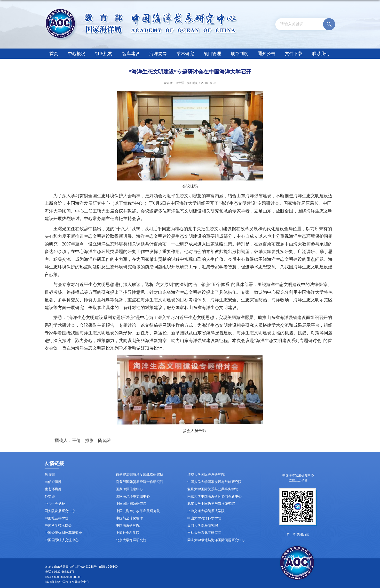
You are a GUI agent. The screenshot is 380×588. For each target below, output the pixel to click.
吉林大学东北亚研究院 (204, 533)
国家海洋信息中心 (129, 489)
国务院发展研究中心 (60, 511)
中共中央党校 (55, 504)
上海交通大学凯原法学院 (206, 511)
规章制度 (239, 54)
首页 (54, 54)
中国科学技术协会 (58, 526)
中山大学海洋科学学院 (204, 518)
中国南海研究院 (128, 526)
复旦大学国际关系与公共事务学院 (213, 489)
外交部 (50, 496)
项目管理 (212, 54)
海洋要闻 (158, 54)
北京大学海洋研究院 (131, 540)
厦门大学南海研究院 (203, 526)
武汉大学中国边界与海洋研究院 (211, 504)
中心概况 (77, 54)
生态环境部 (53, 489)
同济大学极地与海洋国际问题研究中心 (216, 540)
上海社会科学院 (128, 533)
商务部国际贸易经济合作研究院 (140, 482)
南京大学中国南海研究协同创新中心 (214, 496)
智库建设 (131, 54)
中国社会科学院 (56, 518)
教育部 (50, 475)
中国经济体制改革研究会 (63, 533)
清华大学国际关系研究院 (206, 475)
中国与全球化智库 (129, 518)
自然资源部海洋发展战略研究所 (140, 475)
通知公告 (267, 54)
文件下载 (294, 54)
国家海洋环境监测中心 (133, 496)
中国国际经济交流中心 (62, 540)
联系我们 (321, 54)
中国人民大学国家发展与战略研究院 (214, 482)
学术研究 (185, 54)
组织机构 (104, 54)
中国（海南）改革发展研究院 (138, 511)
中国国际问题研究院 (131, 504)
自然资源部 (53, 482)
